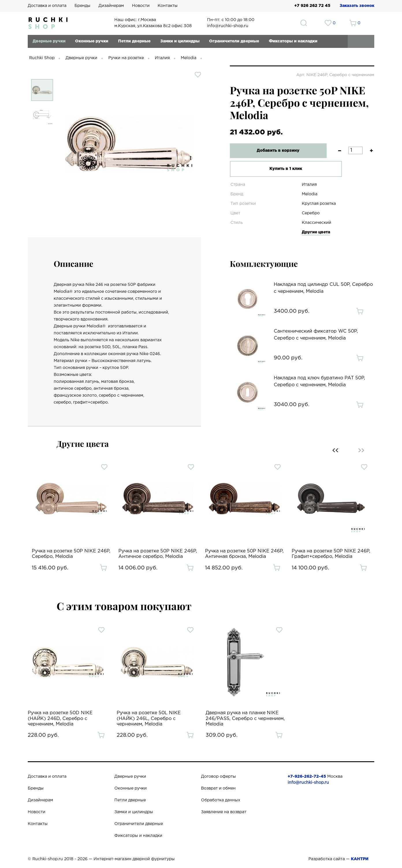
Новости (141, 6)
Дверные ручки (49, 41)
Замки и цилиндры (180, 41)
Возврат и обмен (218, 788)
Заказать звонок (357, 6)
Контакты (168, 6)
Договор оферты (218, 777)
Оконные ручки (92, 41)
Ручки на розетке (126, 58)
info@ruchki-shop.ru (308, 783)
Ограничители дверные (234, 41)
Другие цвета (316, 232)
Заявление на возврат (224, 812)
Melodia (189, 58)
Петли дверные (134, 41)
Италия (162, 58)
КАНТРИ (360, 859)
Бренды (82, 6)
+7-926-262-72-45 (307, 777)
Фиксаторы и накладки (293, 41)
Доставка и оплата (47, 6)
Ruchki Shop (42, 58)
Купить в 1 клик (274, 169)
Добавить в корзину (275, 151)
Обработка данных (221, 800)
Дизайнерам (111, 6)
